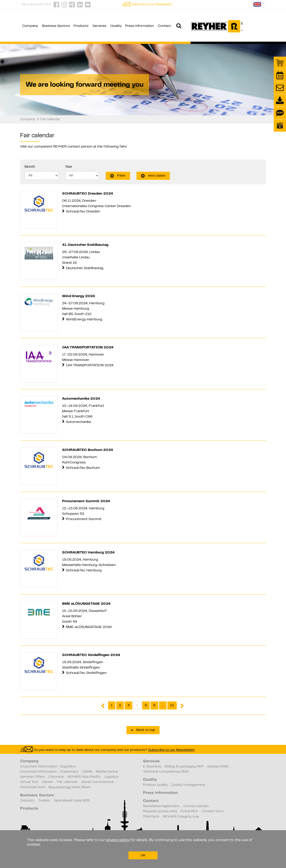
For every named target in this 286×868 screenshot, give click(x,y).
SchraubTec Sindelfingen (86, 673)
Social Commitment (98, 782)
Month (30, 167)
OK (143, 855)
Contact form (213, 811)
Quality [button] (116, 26)
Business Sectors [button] (56, 26)
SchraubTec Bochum (83, 468)
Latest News (80, 787)
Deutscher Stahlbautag (85, 268)
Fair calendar (67, 782)
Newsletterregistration (161, 806)
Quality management (188, 785)
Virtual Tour (29, 782)
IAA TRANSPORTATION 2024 (90, 365)
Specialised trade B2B (72, 801)
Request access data (160, 811)
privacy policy (118, 840)
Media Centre (107, 772)
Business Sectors (37, 795)
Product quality (155, 785)
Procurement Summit (84, 519)
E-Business (152, 767)
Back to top (143, 730)
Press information (160, 793)
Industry (27, 801)
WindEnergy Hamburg (84, 319)
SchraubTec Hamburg (84, 570)
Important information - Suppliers (48, 767)
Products (29, 809)
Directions (151, 817)
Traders (44, 801)
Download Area (33, 787)
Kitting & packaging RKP (184, 767)
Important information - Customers (49, 772)
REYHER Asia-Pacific (84, 777)
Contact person (196, 806)
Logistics (111, 777)
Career (48, 782)
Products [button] (81, 26)
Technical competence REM (166, 772)
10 (172, 705)
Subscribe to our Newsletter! (152, 5)
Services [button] (99, 26)
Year (69, 167)
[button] (259, 6)
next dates (153, 176)
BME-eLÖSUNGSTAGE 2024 (89, 627)
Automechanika (78, 422)
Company (29, 761)
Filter (118, 176)
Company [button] (30, 26)
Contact (151, 801)
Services (151, 761)
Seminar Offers (32, 777)
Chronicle (56, 777)
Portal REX (189, 811)
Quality (150, 780)
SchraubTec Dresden (83, 212)
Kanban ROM (218, 767)
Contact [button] (164, 26)
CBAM (87, 772)
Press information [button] (139, 26)
